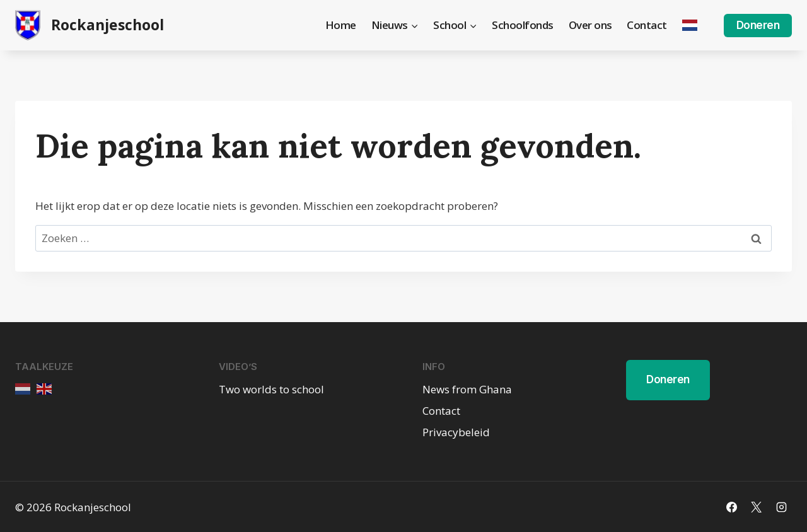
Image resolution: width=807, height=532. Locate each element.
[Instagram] (781, 507)
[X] (757, 507)
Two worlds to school (271, 389)
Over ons (590, 25)
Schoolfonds (523, 25)
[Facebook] (732, 507)
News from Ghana (467, 389)
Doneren (758, 25)
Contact (647, 25)
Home (341, 25)
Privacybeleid (456, 432)
